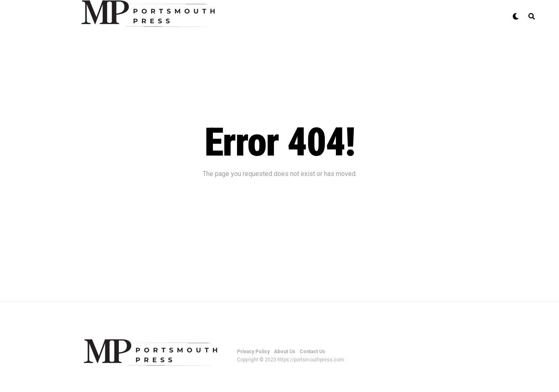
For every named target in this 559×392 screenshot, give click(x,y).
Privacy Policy (253, 352)
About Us (285, 352)
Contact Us (312, 352)
